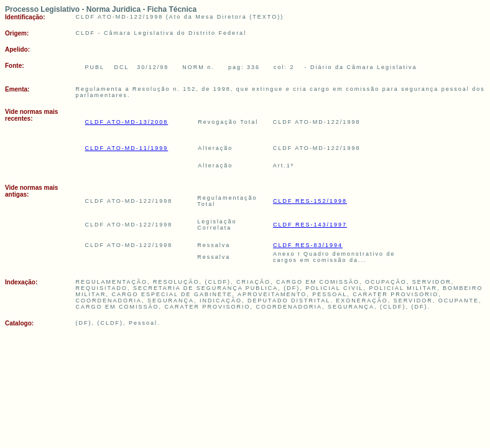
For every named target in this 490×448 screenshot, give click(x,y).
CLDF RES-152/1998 (310, 201)
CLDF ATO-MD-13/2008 (127, 122)
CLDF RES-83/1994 (308, 245)
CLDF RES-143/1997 (310, 225)
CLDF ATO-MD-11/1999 (127, 148)
